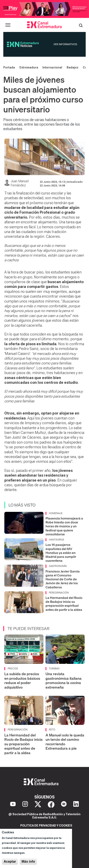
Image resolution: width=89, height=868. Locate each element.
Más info (28, 862)
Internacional (52, 67)
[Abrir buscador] (81, 25)
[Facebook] (51, 804)
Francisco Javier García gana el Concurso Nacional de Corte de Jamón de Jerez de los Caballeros (63, 579)
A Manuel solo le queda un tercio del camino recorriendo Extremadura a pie (65, 742)
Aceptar (10, 862)
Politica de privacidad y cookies (46, 826)
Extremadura (29, 67)
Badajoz (73, 67)
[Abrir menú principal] (8, 25)
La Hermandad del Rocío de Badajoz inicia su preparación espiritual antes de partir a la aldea (64, 604)
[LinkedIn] (76, 804)
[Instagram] (25, 804)
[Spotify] (64, 804)
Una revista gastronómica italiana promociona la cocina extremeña (64, 681)
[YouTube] (13, 804)
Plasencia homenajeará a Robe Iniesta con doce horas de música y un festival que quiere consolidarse (64, 526)
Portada (9, 67)
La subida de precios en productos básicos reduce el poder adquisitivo (22, 681)
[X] (38, 804)
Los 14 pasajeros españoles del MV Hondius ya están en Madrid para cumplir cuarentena (61, 553)
